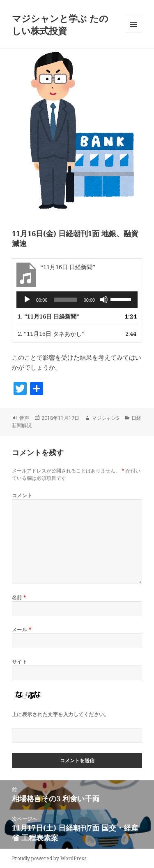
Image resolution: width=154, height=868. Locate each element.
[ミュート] (104, 300)
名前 (19, 597)
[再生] (27, 300)
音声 (24, 418)
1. (48, 316)
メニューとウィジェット (133, 33)
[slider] (65, 300)
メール (22, 629)
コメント (22, 495)
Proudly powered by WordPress (49, 858)
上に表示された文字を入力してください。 (61, 714)
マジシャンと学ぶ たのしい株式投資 (60, 24)
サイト (20, 662)
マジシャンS (105, 418)
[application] (77, 300)
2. (51, 334)
